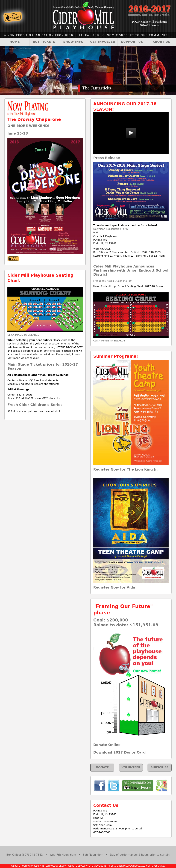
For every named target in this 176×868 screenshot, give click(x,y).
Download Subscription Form (111, 229)
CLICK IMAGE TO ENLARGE (23, 335)
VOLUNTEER (131, 767)
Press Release (107, 158)
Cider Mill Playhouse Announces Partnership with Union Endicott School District (131, 270)
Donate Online (107, 745)
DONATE (102, 767)
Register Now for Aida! (115, 587)
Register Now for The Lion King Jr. (126, 469)
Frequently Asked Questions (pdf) (113, 281)
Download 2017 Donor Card (119, 752)
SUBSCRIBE (159, 767)
